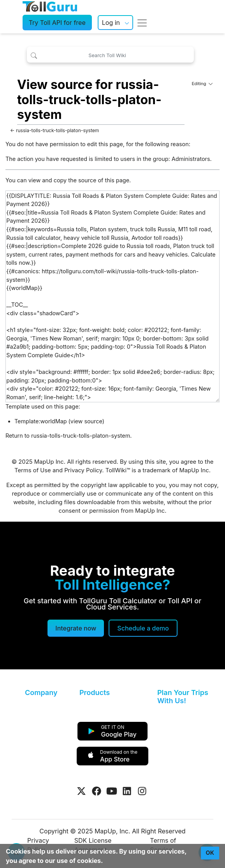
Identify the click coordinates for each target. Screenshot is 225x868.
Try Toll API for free (57, 23)
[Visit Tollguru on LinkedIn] (127, 791)
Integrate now (76, 628)
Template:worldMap (41, 421)
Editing (202, 84)
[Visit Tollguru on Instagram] (142, 791)
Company (41, 692)
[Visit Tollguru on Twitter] (81, 791)
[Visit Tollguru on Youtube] (112, 791)
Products (95, 692)
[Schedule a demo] (143, 628)
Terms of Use (33, 470)
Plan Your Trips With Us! (183, 697)
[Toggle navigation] (142, 23)
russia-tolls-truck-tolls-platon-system (57, 130)
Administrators (191, 159)
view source (86, 421)
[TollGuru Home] (50, 6)
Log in (111, 23)
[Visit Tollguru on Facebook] (97, 791)
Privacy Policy (83, 470)
